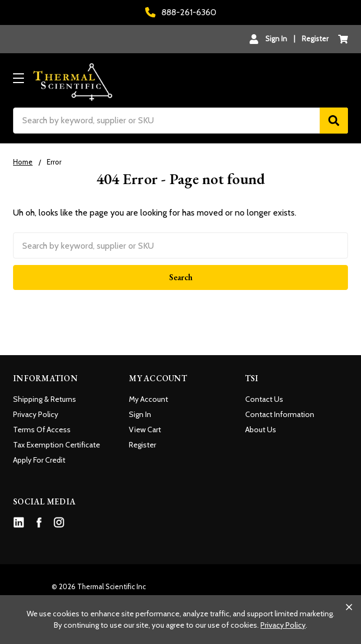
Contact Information (280, 414)
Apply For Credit (39, 460)
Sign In (140, 414)
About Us (261, 430)
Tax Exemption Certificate (57, 445)
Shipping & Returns (45, 399)
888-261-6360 (181, 12)
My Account (148, 399)
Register (315, 39)
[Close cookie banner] (349, 607)
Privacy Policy (36, 414)
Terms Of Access (42, 430)
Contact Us (264, 399)
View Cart (145, 430)
